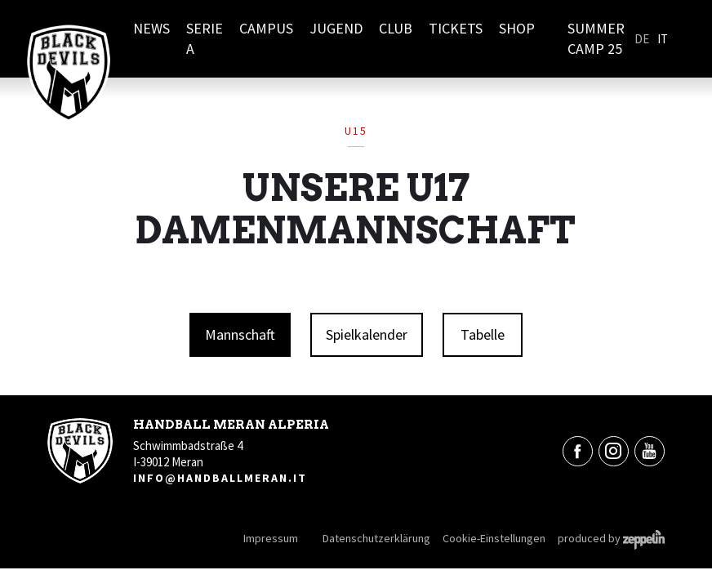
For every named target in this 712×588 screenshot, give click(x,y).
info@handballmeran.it (220, 478)
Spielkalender (367, 334)
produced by (611, 538)
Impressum (271, 538)
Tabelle (483, 334)
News (151, 28)
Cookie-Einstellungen (494, 538)
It (663, 39)
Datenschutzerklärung (376, 538)
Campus (266, 28)
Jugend (336, 28)
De (642, 39)
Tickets (456, 28)
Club (396, 28)
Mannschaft (240, 334)
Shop (517, 28)
